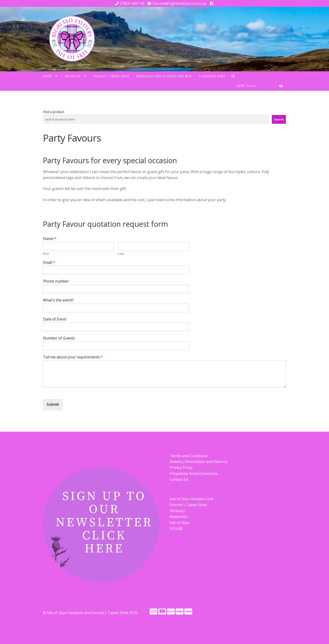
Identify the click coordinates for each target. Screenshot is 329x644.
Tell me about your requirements (73, 357)
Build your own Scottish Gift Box (164, 76)
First (46, 254)
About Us (73, 76)
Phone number (56, 281)
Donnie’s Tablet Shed (111, 76)
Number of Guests (59, 338)
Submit (53, 404)
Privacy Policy (181, 468)
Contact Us (179, 479)
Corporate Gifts (212, 76)
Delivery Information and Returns (199, 462)
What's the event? (58, 300)
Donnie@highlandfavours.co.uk (176, 3)
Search (279, 119)
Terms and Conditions (189, 456)
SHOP (47, 76)
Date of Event (55, 319)
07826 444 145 (129, 3)
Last (121, 254)
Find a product (54, 112)
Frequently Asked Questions (194, 473)
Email (49, 263)
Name (50, 239)
